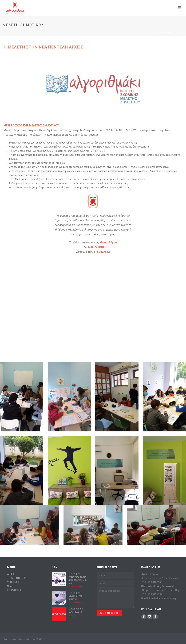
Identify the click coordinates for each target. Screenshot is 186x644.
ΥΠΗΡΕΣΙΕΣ (13, 582)
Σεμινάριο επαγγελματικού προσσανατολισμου (78, 578)
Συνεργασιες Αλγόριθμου (76, 610)
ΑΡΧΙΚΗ (11, 574)
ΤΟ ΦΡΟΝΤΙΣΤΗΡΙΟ (18, 578)
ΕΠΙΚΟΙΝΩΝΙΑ (14, 590)
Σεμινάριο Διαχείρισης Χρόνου (76, 596)
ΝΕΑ (9, 586)
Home (155, 32)
